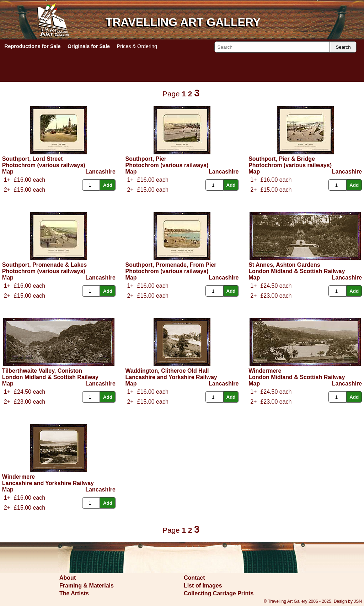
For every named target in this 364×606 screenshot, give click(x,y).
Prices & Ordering (137, 46)
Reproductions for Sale (32, 46)
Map (8, 172)
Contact (194, 578)
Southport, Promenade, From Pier (171, 265)
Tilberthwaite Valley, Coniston (42, 371)
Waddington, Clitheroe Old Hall (167, 371)
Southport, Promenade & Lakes (44, 265)
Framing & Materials (87, 586)
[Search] (272, 47)
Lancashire (100, 172)
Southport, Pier (146, 159)
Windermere (265, 371)
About (68, 578)
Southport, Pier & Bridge (282, 159)
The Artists (74, 593)
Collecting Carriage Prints (219, 593)
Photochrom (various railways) (44, 165)
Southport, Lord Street (33, 159)
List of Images (203, 586)
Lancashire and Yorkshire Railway (171, 377)
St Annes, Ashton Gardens (284, 265)
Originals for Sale (89, 46)
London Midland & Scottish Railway (297, 271)
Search (343, 47)
